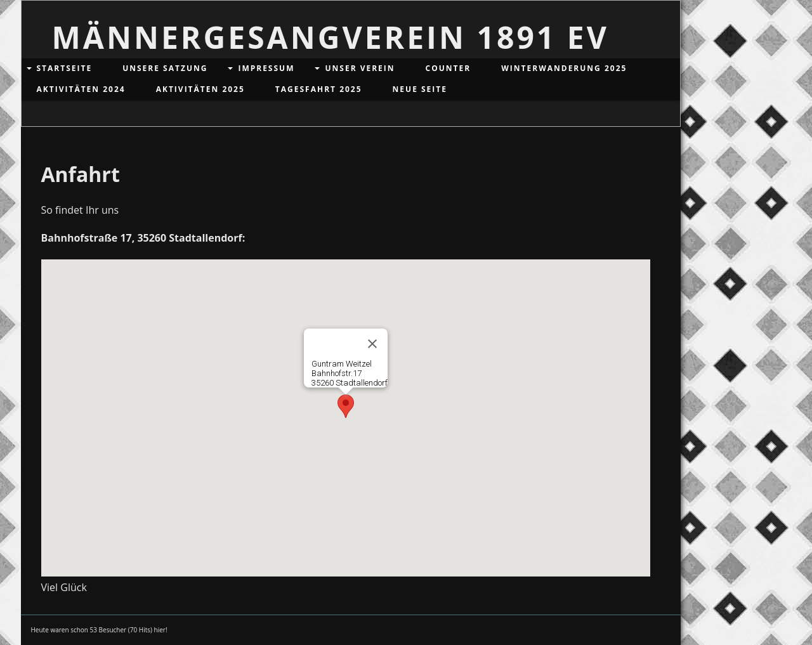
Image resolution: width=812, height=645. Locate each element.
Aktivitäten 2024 (81, 89)
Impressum (266, 68)
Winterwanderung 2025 (564, 68)
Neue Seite (420, 89)
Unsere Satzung (165, 68)
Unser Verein (360, 68)
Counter (449, 68)
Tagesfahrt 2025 (319, 89)
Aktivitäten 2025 (200, 89)
